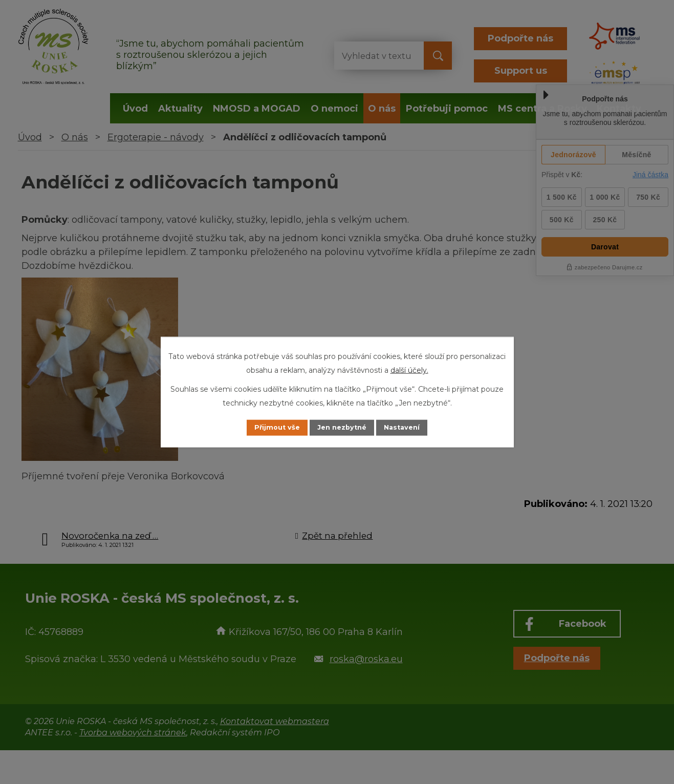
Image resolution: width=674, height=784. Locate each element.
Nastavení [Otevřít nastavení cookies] (411, 428)
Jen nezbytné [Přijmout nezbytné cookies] (342, 428)
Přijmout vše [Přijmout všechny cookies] (267, 428)
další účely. (409, 369)
